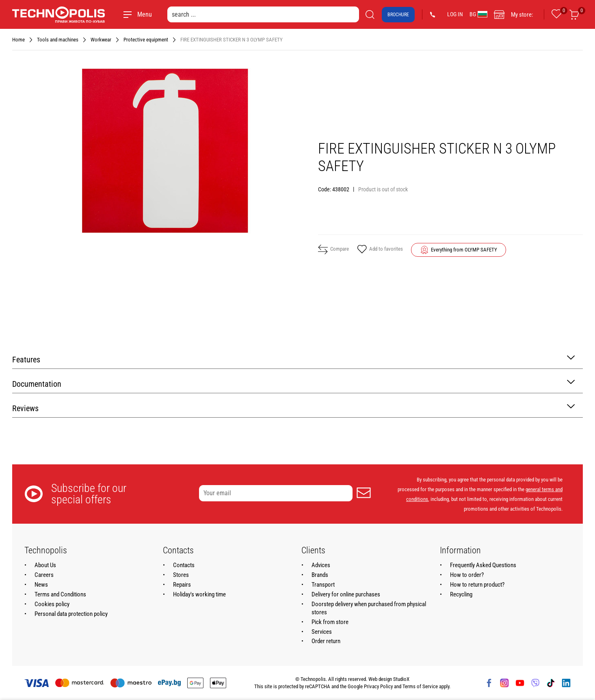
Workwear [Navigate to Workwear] (101, 40)
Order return (326, 641)
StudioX (401, 679)
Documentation (293, 383)
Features (293, 359)
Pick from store (330, 622)
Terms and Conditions (60, 594)
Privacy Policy (378, 686)
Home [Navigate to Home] (18, 40)
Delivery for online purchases (346, 594)
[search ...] (263, 14)
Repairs (182, 585)
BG (478, 14)
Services (322, 632)
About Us (45, 565)
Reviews (293, 408)
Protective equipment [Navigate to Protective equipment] (146, 40)
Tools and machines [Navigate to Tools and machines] (58, 40)
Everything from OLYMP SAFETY (464, 250)
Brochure (398, 15)
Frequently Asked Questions (483, 565)
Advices (321, 565)
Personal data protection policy (71, 614)
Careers (44, 575)
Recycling (461, 594)
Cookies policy (52, 604)
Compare (333, 249)
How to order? (467, 575)
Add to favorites (380, 250)
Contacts (184, 565)
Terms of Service (420, 686)
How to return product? (477, 585)
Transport (323, 585)
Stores (181, 575)
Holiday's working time (199, 594)
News (41, 585)
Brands (320, 575)
